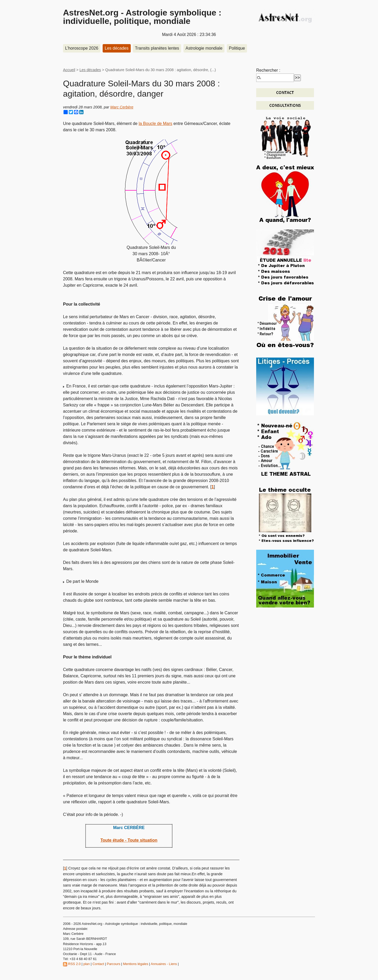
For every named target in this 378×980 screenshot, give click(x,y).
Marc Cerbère (122, 107)
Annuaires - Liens (164, 964)
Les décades (117, 48)
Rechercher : (268, 70)
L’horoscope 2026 (82, 48)
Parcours (114, 964)
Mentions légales (136, 964)
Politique (237, 48)
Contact (98, 964)
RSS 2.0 (72, 964)
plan (87, 964)
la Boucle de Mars (155, 124)
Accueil (69, 70)
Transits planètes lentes (157, 48)
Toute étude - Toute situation (129, 840)
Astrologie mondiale (204, 48)
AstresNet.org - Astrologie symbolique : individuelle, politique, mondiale (142, 17)
